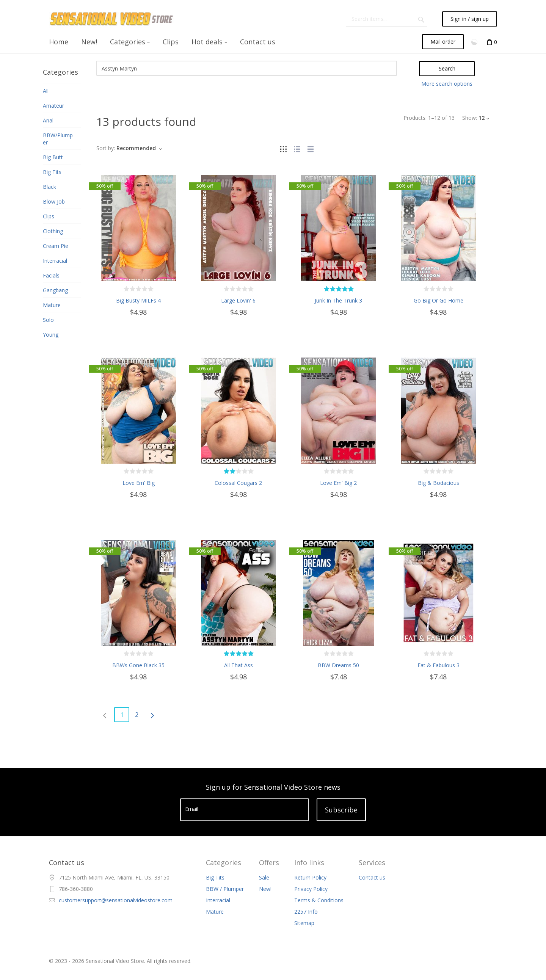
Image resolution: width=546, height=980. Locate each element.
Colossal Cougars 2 (238, 483)
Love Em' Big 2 (338, 483)
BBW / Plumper (225, 889)
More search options (447, 84)
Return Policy (310, 877)
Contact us (372, 877)
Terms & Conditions (319, 900)
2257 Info (306, 912)
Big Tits (215, 877)
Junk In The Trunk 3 (338, 300)
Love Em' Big (139, 483)
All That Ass (238, 665)
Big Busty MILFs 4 (138, 300)
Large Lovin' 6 (238, 300)
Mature (215, 912)
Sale (264, 877)
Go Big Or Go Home (439, 300)
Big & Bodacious (439, 483)
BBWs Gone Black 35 (138, 665)
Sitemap (304, 923)
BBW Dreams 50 (338, 665)
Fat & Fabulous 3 (439, 665)
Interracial (218, 900)
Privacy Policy (311, 889)
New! (265, 889)
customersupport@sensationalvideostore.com (116, 900)
